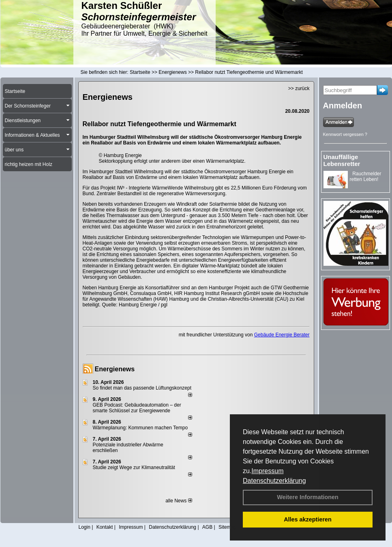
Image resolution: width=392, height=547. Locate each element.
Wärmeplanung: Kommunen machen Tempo (140, 428)
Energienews (115, 369)
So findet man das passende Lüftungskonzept (142, 388)
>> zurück (299, 88)
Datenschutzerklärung (274, 481)
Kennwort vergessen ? (345, 134)
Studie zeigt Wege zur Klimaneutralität (134, 467)
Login (85, 527)
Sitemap (227, 527)
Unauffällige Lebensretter (342, 160)
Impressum (267, 471)
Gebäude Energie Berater (282, 335)
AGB (207, 527)
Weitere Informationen (308, 497)
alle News (179, 501)
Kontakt (105, 527)
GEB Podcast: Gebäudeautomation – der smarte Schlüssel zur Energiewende (137, 408)
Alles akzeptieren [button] (308, 519)
